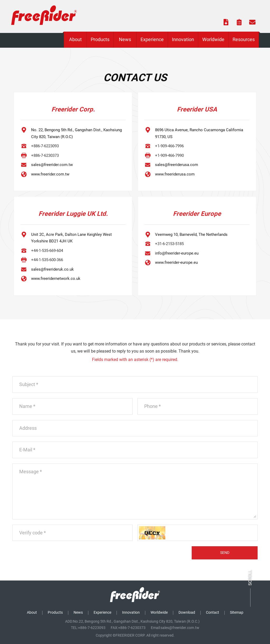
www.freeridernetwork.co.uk (56, 279)
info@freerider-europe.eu (177, 253)
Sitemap (237, 612)
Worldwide (159, 612)
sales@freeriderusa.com (177, 165)
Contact (213, 612)
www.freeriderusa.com (175, 174)
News (78, 612)
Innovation (131, 612)
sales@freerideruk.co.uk (52, 269)
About (32, 612)
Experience (102, 612)
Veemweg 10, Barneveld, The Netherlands (191, 235)
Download (187, 612)
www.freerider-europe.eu (176, 262)
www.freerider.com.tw (50, 174)
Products (55, 612)
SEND (225, 553)
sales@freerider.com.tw (52, 165)
